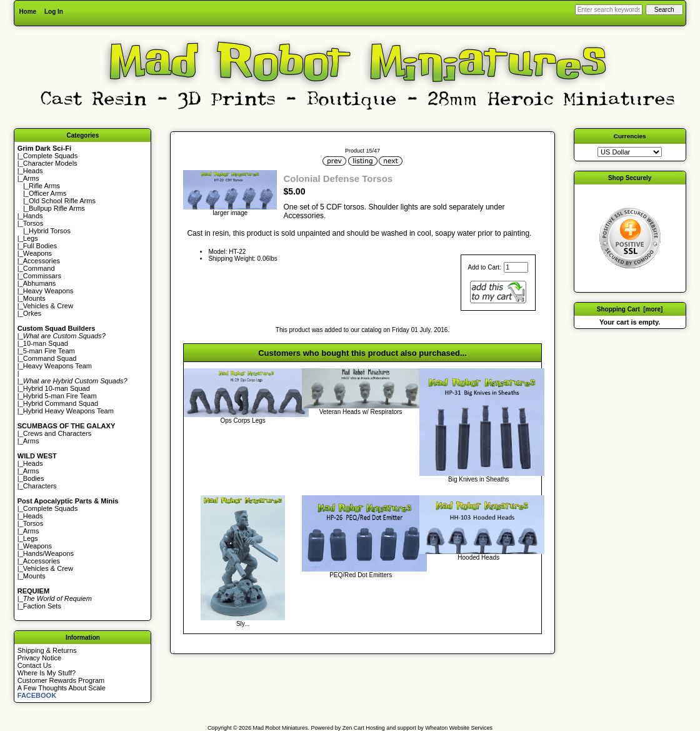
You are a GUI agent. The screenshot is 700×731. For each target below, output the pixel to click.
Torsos (33, 223)
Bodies (34, 478)
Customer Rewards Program (61, 680)
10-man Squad (46, 343)
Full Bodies (40, 246)
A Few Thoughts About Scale (62, 688)
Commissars (42, 276)
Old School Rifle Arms (62, 201)
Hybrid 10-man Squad (57, 388)
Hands (33, 216)
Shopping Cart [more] (630, 309)
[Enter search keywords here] (609, 10)
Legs (31, 238)
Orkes (32, 313)
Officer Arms (47, 193)
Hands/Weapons (48, 553)
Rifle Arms (44, 186)
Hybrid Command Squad (61, 403)
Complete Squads (50, 156)
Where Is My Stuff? (47, 673)
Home (27, 12)
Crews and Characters (57, 433)
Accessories (42, 261)
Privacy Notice (39, 658)
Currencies (630, 136)
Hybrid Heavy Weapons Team (68, 411)
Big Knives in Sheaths (478, 479)
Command (39, 268)
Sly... (243, 624)
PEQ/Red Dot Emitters (361, 575)
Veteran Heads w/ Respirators (361, 412)
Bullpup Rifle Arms (57, 208)
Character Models (50, 163)
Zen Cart (353, 728)
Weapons (37, 253)
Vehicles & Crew (48, 306)
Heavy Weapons (48, 291)
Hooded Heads (478, 557)
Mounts (34, 298)
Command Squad (50, 358)
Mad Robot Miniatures (281, 728)
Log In (54, 12)
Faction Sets (42, 606)
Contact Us (34, 665)
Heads (33, 171)
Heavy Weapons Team (57, 366)
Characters (40, 486)
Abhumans (40, 283)
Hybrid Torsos (50, 231)
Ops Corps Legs (243, 421)
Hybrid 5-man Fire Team (60, 396)
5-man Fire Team (49, 351)
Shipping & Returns (47, 650)
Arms (31, 441)
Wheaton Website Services (459, 728)
